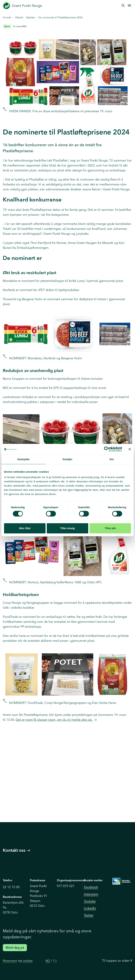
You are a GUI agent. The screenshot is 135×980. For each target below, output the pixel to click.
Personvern (10, 961)
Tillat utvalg (67, 528)
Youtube (90, 901)
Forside (7, 17)
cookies (28, 961)
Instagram (91, 894)
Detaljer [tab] (67, 459)
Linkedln (90, 908)
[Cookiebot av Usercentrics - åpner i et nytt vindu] (107, 449)
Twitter (89, 915)
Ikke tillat (25, 528)
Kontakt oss (16, 850)
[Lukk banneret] (130, 449)
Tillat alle (110, 528)
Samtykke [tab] (23, 459)
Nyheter (31, 17)
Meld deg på (15, 948)
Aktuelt (19, 17)
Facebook (91, 887)
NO (48, 961)
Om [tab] (112, 459)
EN (55, 961)
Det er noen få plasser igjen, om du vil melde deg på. (54, 720)
